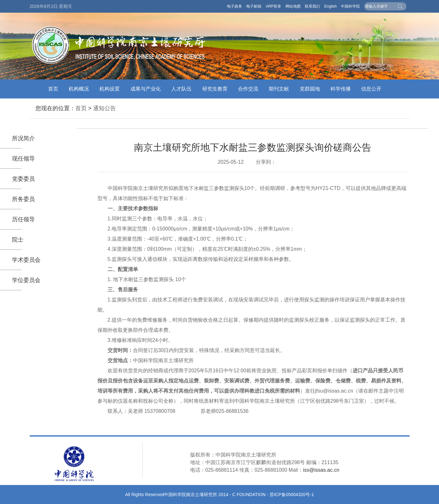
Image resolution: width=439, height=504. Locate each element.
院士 (18, 240)
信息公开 (371, 89)
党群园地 (310, 89)
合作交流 (248, 89)
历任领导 (23, 219)
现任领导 (23, 159)
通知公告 (104, 108)
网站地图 (293, 6)
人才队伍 (181, 89)
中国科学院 (350, 6)
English (330, 6)
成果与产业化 (146, 89)
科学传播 (341, 89)
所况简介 (23, 138)
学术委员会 (26, 260)
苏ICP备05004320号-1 (292, 495)
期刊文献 (279, 89)
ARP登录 (274, 6)
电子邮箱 (254, 6)
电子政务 (235, 6)
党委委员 (23, 179)
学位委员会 (26, 280)
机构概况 (79, 89)
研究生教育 (215, 89)
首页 (53, 89)
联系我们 (312, 6)
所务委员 (23, 199)
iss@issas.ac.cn (321, 470)
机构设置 (110, 89)
